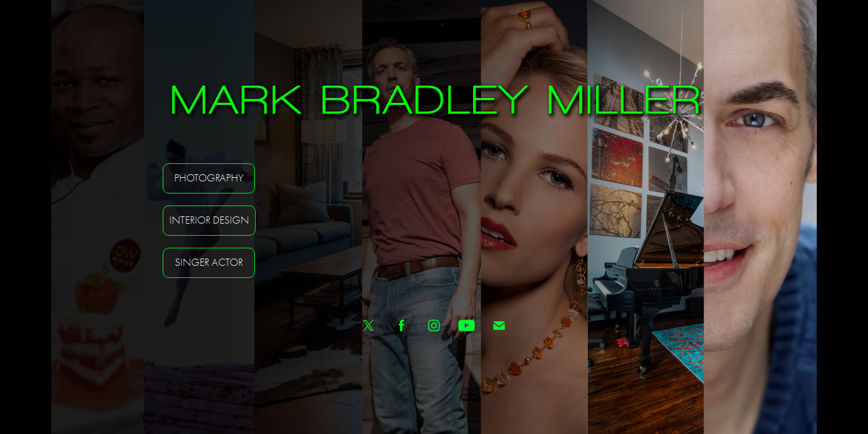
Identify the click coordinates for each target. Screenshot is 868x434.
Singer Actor (209, 263)
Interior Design (209, 220)
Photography (209, 178)
